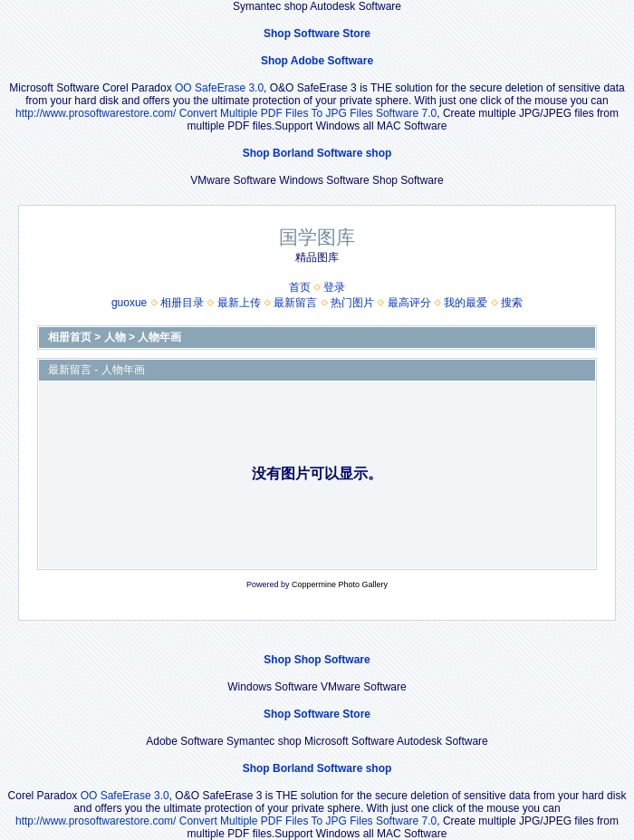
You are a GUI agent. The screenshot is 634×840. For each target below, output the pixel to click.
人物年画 (159, 337)
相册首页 (70, 337)
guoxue (129, 303)
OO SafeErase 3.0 (219, 88)
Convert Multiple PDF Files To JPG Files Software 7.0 (308, 113)
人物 (115, 337)
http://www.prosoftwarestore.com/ (96, 113)
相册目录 (182, 303)
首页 (300, 287)
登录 (334, 287)
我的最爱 (466, 303)
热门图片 (352, 303)
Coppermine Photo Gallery (340, 584)
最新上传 (239, 303)
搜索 (512, 303)
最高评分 (409, 303)
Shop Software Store (317, 34)
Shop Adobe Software (317, 61)
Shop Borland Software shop (317, 153)
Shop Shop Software (317, 660)
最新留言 (295, 303)
